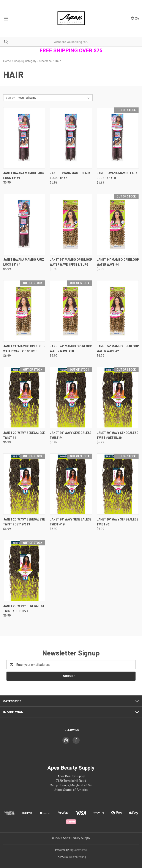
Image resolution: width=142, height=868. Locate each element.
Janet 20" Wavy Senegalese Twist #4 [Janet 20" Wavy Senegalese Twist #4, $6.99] (71, 435)
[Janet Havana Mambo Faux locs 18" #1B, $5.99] (118, 138)
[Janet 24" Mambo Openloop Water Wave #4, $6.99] (118, 224)
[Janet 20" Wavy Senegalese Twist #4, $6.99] (71, 397)
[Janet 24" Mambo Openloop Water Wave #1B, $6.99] (71, 311)
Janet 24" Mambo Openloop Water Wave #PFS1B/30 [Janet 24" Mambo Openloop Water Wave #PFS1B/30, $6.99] (24, 349)
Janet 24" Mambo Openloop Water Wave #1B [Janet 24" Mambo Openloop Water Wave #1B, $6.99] (71, 349)
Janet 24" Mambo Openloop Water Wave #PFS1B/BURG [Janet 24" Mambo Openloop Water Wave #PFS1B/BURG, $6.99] (71, 262)
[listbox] (54, 98)
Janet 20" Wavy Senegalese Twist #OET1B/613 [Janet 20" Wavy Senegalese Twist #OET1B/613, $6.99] (24, 522)
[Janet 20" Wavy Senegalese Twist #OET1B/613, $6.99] (24, 484)
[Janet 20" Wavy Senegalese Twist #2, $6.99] (118, 484)
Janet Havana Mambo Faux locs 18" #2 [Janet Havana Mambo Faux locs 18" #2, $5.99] (70, 175)
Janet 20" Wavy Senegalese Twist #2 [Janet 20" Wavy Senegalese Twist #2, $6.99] (118, 522)
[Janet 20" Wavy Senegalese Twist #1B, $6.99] (71, 484)
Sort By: (11, 98)
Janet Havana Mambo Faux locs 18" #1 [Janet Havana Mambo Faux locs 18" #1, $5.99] (24, 175)
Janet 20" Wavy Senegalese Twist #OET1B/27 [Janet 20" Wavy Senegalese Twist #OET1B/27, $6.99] (24, 609)
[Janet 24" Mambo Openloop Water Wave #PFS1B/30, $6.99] (24, 311)
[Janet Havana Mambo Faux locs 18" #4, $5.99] (24, 224)
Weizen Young (77, 857)
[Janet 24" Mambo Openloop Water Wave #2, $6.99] (118, 311)
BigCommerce (78, 850)
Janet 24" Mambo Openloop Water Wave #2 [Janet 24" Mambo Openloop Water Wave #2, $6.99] (118, 349)
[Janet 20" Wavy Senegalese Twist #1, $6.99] (24, 397)
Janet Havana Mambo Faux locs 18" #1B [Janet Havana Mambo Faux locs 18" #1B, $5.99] (117, 175)
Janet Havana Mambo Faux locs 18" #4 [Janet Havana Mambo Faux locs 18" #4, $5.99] (24, 262)
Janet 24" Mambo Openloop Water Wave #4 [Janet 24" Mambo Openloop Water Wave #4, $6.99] (118, 262)
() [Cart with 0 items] (135, 18)
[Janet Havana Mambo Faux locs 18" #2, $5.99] (71, 138)
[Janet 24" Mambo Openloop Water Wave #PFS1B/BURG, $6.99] (71, 224)
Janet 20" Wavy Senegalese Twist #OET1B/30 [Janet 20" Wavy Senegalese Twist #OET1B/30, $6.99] (118, 435)
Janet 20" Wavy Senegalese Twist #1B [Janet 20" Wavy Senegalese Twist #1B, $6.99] (71, 522)
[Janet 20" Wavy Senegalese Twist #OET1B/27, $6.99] (24, 571)
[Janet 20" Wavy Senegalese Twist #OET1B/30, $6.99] (118, 397)
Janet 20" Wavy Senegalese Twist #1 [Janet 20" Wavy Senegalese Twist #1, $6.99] (24, 435)
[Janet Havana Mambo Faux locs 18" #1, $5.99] (24, 138)
